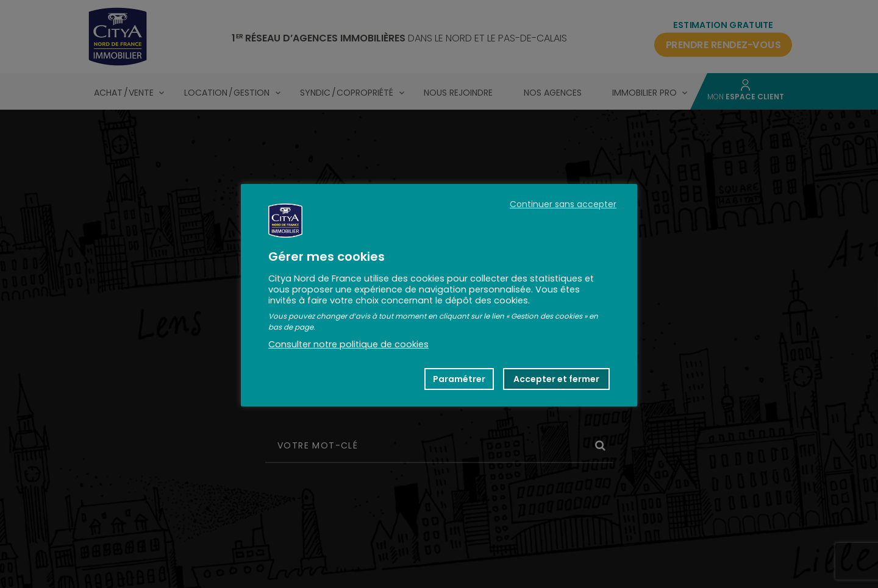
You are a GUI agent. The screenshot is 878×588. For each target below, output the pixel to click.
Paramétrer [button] (459, 379)
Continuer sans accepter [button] (563, 204)
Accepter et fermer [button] (556, 379)
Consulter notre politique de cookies (348, 344)
